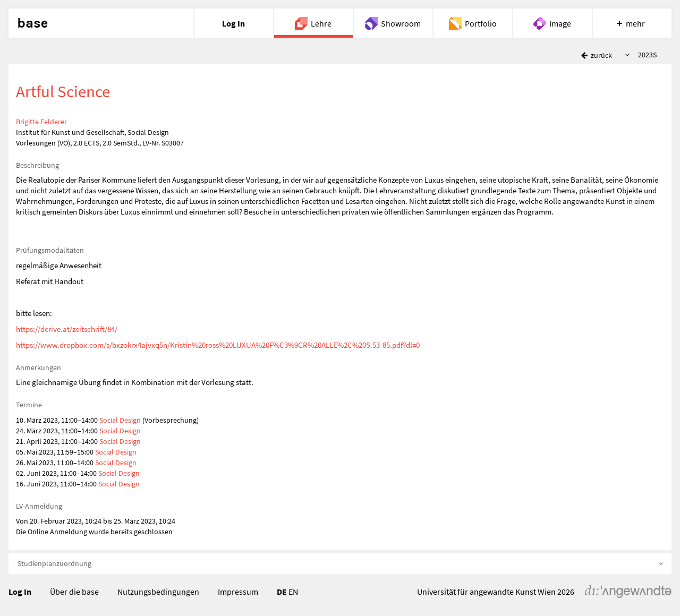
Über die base (74, 592)
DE (282, 592)
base (32, 23)
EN (293, 592)
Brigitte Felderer (41, 122)
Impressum (238, 592)
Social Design (120, 420)
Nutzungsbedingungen (158, 592)
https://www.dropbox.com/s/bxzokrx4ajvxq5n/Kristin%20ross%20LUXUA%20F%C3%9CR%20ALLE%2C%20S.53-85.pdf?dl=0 (218, 345)
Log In (20, 592)
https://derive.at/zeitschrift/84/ (67, 329)
